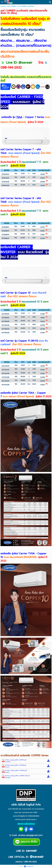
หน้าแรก (3, 6)
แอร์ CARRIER (12, 6)
